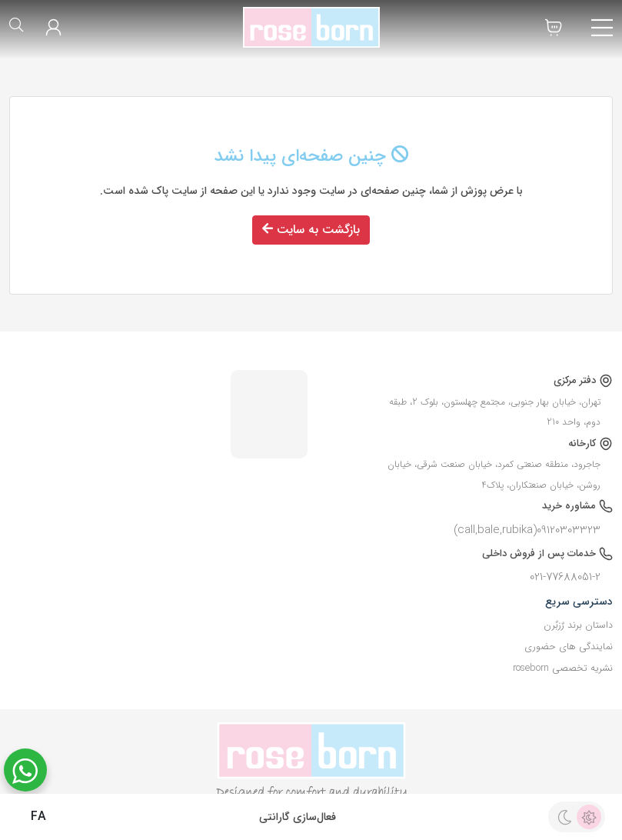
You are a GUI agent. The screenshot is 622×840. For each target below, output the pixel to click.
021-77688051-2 (565, 577)
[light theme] (589, 817)
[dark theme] (564, 817)
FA (27, 817)
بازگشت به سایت (311, 230)
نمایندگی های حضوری (569, 647)
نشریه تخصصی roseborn (563, 668)
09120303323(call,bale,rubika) (527, 530)
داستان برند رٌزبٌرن (578, 625)
